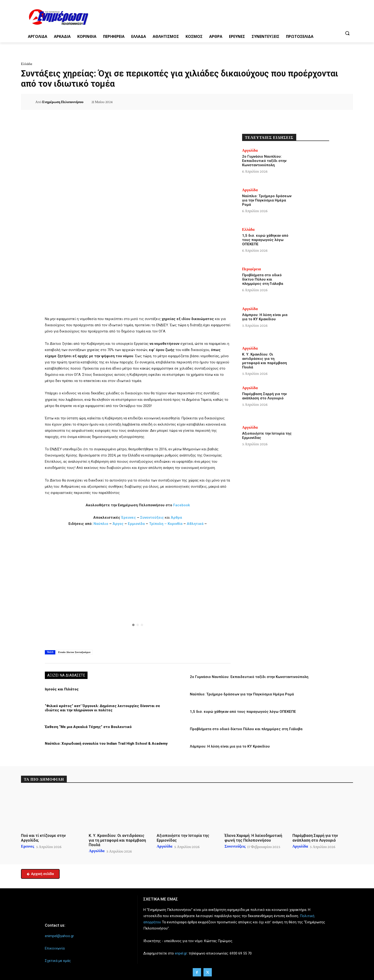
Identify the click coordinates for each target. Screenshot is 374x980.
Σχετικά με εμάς (58, 961)
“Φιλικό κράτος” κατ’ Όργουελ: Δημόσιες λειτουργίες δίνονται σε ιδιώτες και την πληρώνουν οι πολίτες (102, 708)
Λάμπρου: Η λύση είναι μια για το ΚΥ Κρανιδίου (230, 746)
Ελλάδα (27, 64)
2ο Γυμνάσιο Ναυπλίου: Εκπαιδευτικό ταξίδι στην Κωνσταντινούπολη (249, 677)
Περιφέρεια (252, 269)
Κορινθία (175, 524)
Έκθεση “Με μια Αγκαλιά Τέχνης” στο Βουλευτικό (88, 727)
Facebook (182, 505)
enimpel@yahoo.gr (59, 936)
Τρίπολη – (158, 524)
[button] (347, 33)
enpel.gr (181, 953)
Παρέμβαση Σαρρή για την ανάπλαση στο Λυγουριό (264, 396)
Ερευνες (28, 846)
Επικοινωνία (55, 948)
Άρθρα (176, 518)
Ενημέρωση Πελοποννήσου (63, 102)
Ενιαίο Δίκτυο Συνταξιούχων (74, 652)
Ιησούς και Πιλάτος (62, 689)
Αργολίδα (250, 151)
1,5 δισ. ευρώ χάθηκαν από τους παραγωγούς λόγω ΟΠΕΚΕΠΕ (243, 712)
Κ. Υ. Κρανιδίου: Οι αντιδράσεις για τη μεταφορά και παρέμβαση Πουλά (265, 361)
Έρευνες (129, 518)
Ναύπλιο (101, 524)
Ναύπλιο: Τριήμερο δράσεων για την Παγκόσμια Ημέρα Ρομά (242, 694)
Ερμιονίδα (137, 524)
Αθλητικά (196, 524)
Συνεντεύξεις (152, 518)
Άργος (119, 524)
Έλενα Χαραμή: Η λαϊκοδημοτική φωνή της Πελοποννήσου (253, 838)
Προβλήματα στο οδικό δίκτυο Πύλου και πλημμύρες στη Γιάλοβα (246, 729)
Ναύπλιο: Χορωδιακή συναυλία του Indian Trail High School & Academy (106, 744)
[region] (138, 587)
